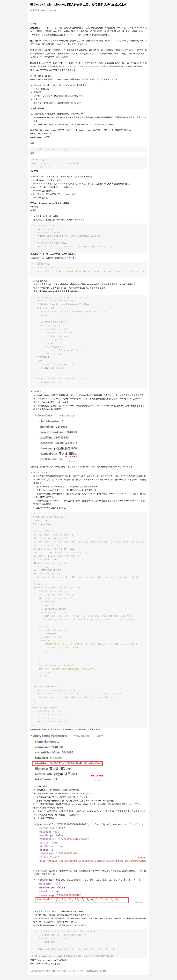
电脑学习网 (35, 10)
